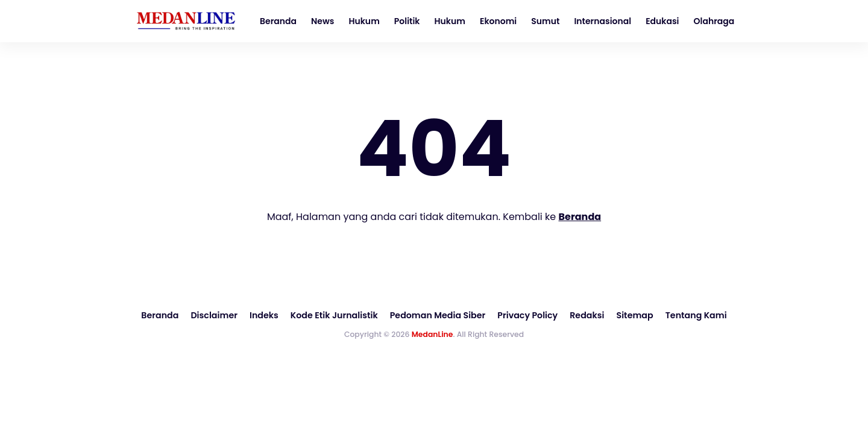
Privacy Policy (526, 315)
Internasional (602, 21)
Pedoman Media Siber (438, 315)
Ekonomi (498, 21)
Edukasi (662, 21)
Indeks (266, 315)
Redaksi (585, 315)
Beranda (278, 21)
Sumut (545, 21)
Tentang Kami (693, 315)
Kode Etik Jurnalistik (335, 315)
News (322, 21)
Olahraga (714, 21)
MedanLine (432, 334)
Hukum (364, 21)
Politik (407, 21)
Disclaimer (217, 315)
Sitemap (632, 315)
